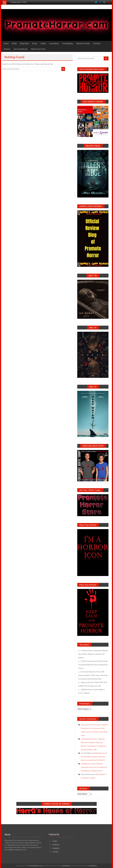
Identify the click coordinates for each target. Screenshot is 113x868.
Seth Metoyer (85, 764)
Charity (43, 44)
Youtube (55, 852)
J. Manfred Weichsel (88, 739)
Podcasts (97, 44)
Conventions (54, 44)
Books (35, 44)
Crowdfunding (67, 44)
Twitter (55, 841)
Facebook (56, 845)
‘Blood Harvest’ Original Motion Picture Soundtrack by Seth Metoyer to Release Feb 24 (94, 767)
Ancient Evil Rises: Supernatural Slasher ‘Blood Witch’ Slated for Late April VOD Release (93, 654)
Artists (14, 44)
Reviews (7, 49)
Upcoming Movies (21, 49)
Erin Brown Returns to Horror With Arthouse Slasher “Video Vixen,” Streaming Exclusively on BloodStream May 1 (93, 675)
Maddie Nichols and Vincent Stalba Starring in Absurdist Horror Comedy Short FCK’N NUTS (94, 757)
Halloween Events (83, 44)
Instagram (56, 848)
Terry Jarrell (85, 725)
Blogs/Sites (24, 44)
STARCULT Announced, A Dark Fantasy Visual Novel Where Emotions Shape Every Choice (93, 665)
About (6, 44)
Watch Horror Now (38, 49)
